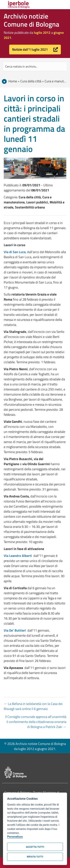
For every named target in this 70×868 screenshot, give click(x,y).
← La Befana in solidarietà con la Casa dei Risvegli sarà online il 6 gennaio (33, 706)
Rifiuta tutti (35, 857)
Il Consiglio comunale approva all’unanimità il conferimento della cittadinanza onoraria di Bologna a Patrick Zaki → (36, 722)
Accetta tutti (35, 847)
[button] (35, 50)
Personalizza (15, 837)
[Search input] (35, 66)
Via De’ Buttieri (15, 630)
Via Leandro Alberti (18, 556)
